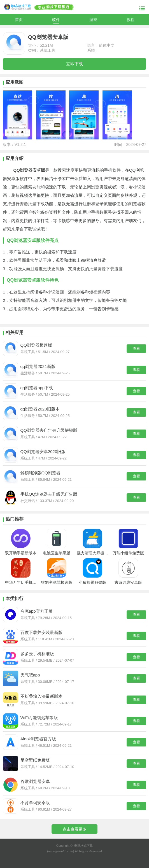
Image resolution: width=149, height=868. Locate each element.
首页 (19, 20)
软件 (56, 20)
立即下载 (74, 64)
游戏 (93, 20)
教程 (131, 20)
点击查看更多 (74, 829)
